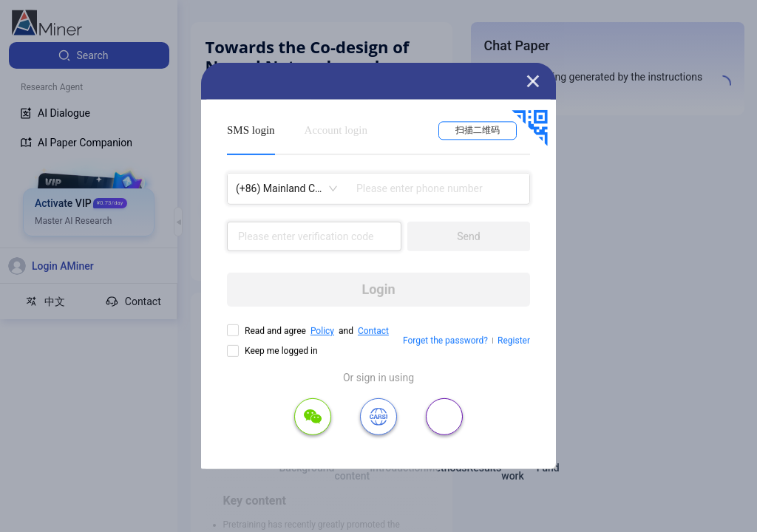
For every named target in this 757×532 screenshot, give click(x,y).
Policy (322, 331)
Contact (373, 331)
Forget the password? (445, 341)
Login (378, 289)
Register (514, 341)
